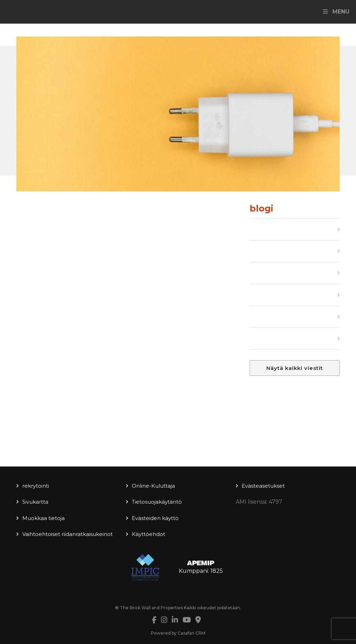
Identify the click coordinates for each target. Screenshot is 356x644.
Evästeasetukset (263, 486)
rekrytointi (36, 486)
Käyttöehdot (148, 534)
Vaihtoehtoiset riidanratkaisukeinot (67, 534)
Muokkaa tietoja (43, 518)
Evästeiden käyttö (155, 518)
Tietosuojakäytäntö (157, 502)
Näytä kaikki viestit (295, 368)
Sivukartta (35, 502)
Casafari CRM (192, 633)
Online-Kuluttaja (153, 486)
